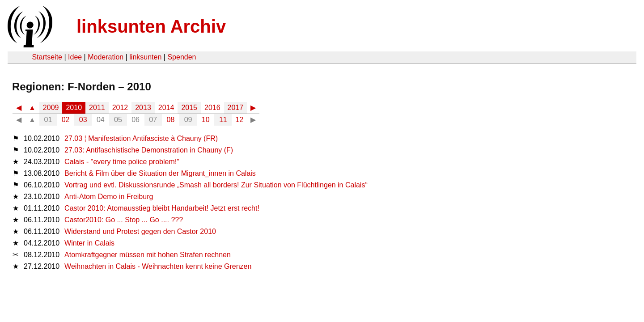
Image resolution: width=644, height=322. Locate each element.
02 (66, 120)
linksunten (145, 57)
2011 (97, 108)
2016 (212, 108)
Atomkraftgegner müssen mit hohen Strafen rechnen (148, 255)
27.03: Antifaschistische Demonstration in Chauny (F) (149, 150)
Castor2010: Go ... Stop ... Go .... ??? (124, 220)
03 (83, 120)
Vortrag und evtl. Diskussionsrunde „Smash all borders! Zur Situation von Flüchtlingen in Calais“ (216, 185)
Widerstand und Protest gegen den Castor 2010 (140, 231)
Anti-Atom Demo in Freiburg (109, 197)
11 (223, 120)
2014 (166, 108)
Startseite (47, 57)
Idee (75, 57)
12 (239, 120)
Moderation (106, 57)
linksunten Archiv (151, 26)
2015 (189, 108)
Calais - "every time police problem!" (122, 162)
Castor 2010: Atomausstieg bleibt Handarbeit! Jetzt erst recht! (162, 208)
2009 (51, 108)
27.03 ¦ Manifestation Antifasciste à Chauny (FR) (141, 138)
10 (206, 120)
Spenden (182, 57)
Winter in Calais (89, 243)
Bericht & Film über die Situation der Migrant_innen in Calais (160, 173)
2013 (143, 108)
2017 (236, 108)
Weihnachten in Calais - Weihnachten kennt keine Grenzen (158, 266)
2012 (120, 108)
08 (171, 120)
